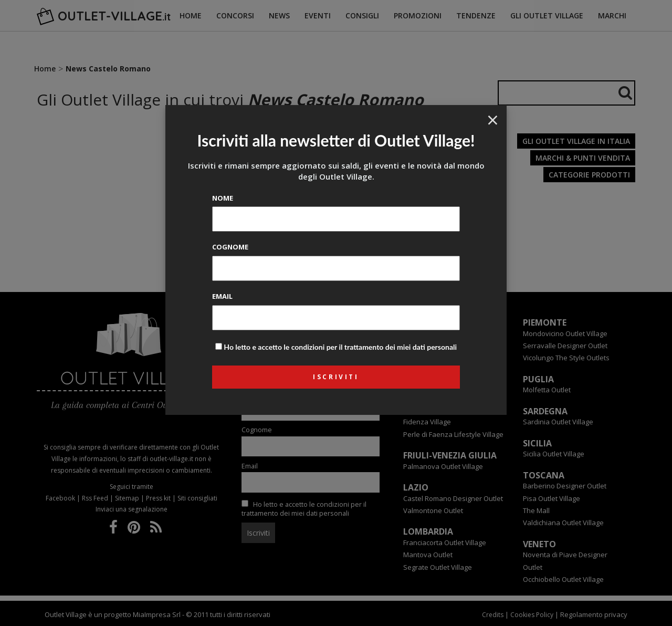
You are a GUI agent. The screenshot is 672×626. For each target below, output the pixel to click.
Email (222, 296)
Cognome (230, 247)
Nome (223, 198)
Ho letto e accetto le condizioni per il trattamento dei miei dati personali (340, 347)
